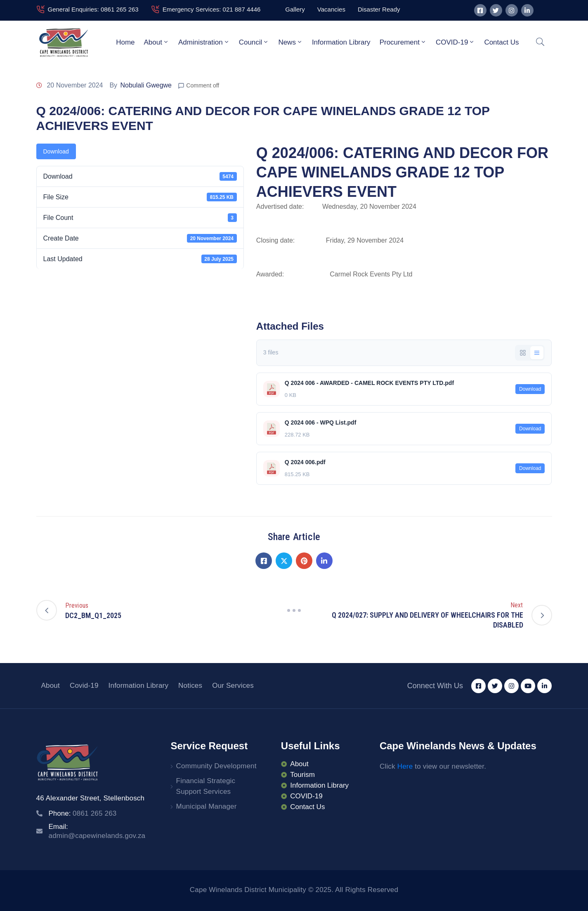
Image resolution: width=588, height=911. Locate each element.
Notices (190, 686)
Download (56, 151)
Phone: (83, 813)
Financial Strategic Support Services (206, 786)
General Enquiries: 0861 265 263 (93, 9)
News (290, 42)
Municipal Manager (207, 806)
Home (125, 42)
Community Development (216, 766)
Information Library (341, 42)
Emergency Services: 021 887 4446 (212, 9)
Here (405, 766)
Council (254, 42)
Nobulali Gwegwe (146, 85)
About (157, 42)
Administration (204, 42)
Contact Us (501, 42)
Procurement (403, 42)
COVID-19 (455, 42)
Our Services (233, 686)
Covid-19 (84, 686)
